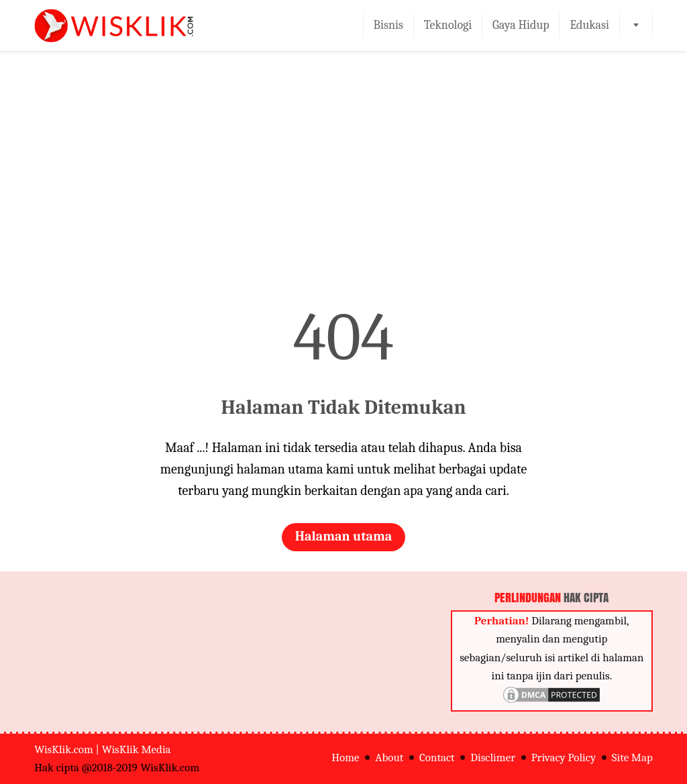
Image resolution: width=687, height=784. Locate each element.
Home (345, 758)
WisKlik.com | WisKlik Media (102, 749)
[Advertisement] (343, 184)
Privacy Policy (564, 758)
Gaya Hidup (521, 25)
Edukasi (589, 25)
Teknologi (448, 25)
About (389, 758)
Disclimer (493, 758)
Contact (437, 758)
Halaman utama (344, 536)
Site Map (632, 758)
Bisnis (389, 25)
